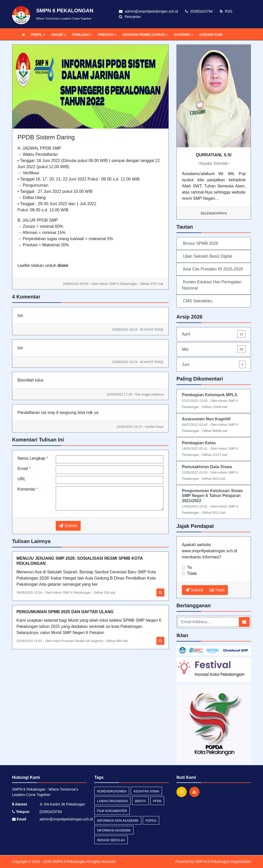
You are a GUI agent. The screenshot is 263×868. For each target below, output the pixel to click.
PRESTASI (107, 35)
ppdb (157, 801)
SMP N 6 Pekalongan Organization (223, 862)
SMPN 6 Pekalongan (69, 862)
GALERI (59, 35)
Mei (214, 349)
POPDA (151, 821)
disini (63, 265)
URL (22, 479)
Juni (214, 364)
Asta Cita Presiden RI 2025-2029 (212, 269)
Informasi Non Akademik (118, 821)
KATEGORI (183, 35)
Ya (189, 567)
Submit (68, 526)
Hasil (217, 590)
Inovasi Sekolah (111, 840)
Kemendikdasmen (112, 791)
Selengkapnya (214, 213)
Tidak (192, 573)
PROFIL (38, 35)
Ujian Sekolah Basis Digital (207, 256)
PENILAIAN (82, 35)
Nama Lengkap (33, 458)
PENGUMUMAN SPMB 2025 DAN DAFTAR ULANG (65, 612)
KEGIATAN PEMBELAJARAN (145, 35)
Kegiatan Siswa (146, 791)
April (214, 334)
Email (24, 469)
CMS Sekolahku (197, 301)
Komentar (28, 489)
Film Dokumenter (112, 811)
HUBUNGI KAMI (211, 35)
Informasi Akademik (114, 830)
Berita (140, 801)
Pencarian (130, 17)
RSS (226, 11)
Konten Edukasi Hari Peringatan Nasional (212, 285)
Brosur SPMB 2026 (200, 243)
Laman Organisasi (112, 801)
